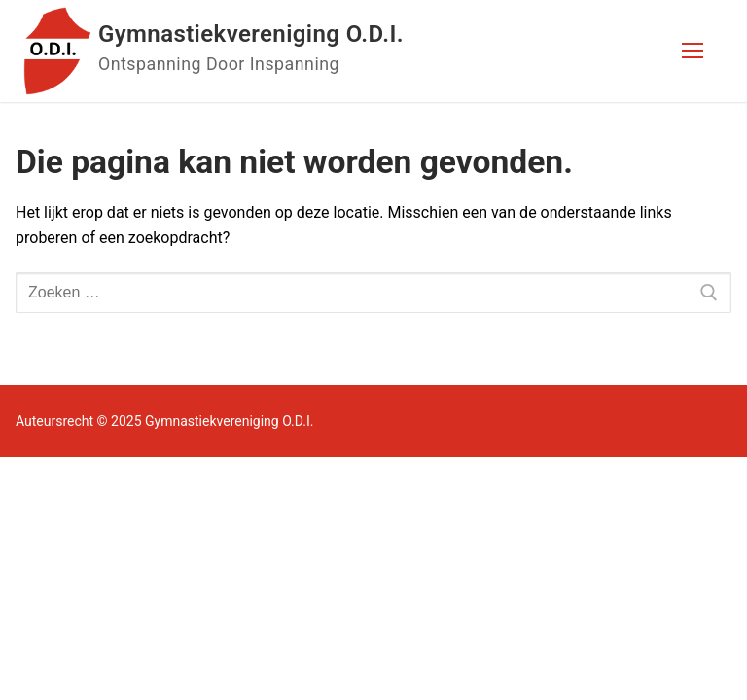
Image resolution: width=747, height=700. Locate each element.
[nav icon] (693, 52)
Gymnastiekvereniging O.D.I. (251, 34)
